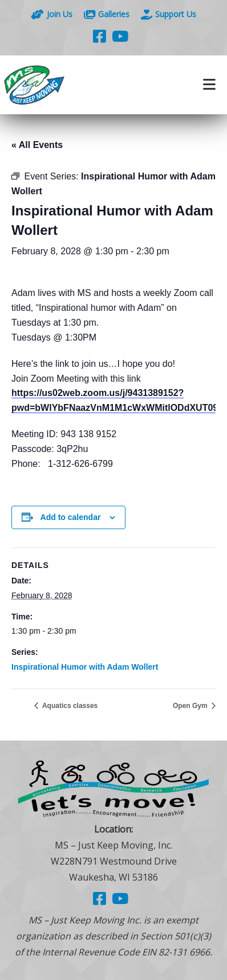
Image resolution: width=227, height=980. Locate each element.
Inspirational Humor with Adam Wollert (85, 667)
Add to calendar (71, 517)
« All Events (37, 145)
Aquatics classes (69, 706)
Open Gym (191, 706)
